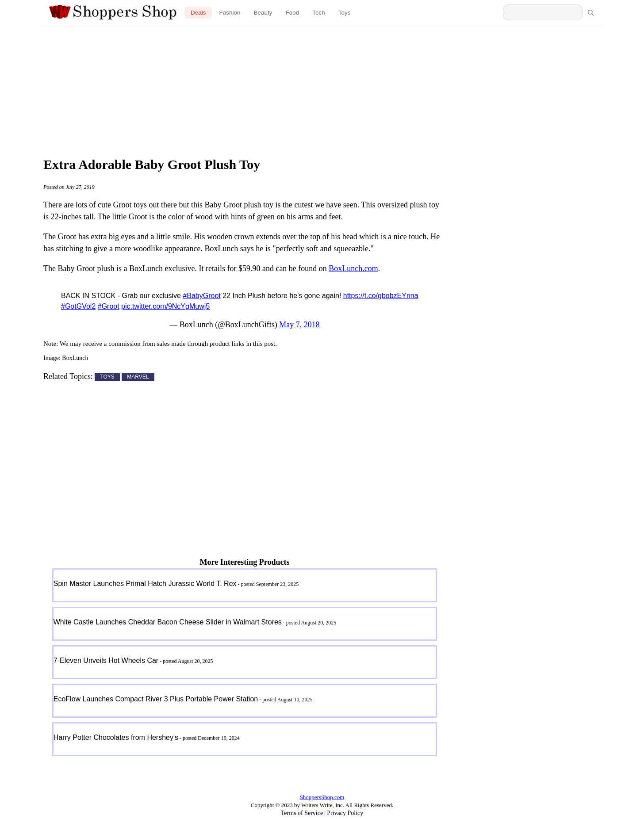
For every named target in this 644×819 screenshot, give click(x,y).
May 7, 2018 (299, 325)
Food (293, 13)
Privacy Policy (345, 813)
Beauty (263, 13)
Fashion (230, 13)
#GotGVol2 (78, 306)
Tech (319, 13)
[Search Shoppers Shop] (543, 12)
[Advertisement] (322, 88)
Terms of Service (302, 813)
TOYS (107, 377)
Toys (345, 13)
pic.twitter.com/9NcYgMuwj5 (165, 306)
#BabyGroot (201, 296)
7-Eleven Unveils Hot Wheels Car (106, 660)
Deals (198, 13)
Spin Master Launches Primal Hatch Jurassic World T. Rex (145, 584)
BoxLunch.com (353, 268)
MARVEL (138, 377)
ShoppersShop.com (322, 797)
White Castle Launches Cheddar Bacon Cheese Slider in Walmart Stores (168, 622)
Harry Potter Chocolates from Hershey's (116, 737)
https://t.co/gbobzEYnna (381, 296)
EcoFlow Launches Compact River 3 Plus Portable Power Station (156, 699)
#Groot (109, 306)
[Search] (590, 12)
